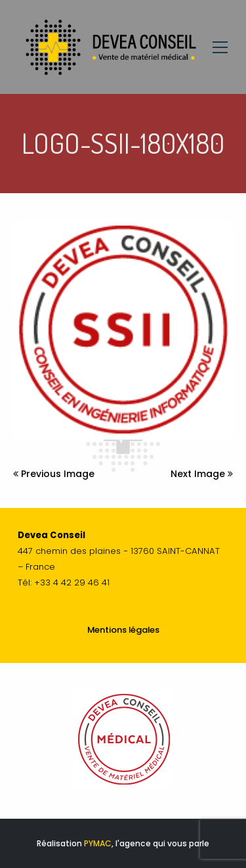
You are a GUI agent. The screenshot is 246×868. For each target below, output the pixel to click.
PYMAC (98, 843)
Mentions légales (123, 630)
